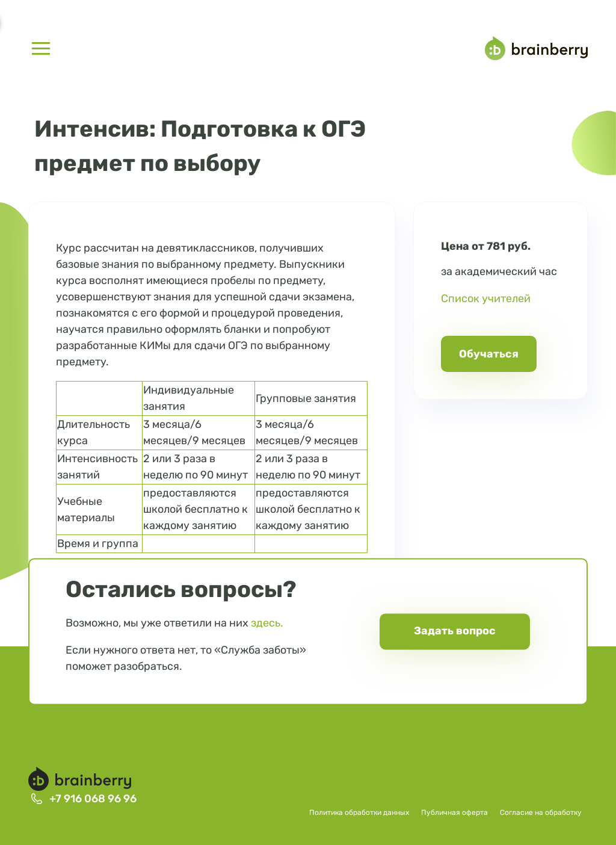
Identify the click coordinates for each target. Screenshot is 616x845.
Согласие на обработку (541, 812)
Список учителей (486, 299)
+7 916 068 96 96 (93, 799)
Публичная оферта (454, 812)
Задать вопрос (455, 631)
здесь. (267, 623)
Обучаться (489, 354)
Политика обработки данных (359, 812)
